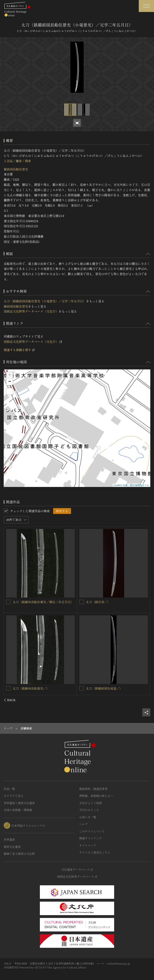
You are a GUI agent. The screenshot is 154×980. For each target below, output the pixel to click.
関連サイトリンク (91, 838)
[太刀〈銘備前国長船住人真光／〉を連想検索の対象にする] (81, 688)
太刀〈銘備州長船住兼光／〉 (33, 688)
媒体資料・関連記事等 (93, 789)
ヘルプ (84, 824)
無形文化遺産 (12, 847)
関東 (28, 161)
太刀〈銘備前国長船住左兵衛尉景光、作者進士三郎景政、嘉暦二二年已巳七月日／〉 (43, 604)
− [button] (10, 382)
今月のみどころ (89, 810)
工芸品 (8, 161)
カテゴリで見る (14, 796)
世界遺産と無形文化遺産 (19, 803)
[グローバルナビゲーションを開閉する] (146, 6)
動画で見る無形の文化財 (19, 854)
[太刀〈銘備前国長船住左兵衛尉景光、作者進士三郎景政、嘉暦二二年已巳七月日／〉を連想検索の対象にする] (8, 602)
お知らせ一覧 (88, 817)
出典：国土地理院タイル (136, 485)
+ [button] (10, 375)
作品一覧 (9, 789)
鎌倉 (19, 161)
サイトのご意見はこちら (95, 852)
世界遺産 (9, 839)
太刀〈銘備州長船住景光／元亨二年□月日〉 (116, 602)
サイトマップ (88, 845)
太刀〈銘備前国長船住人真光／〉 (109, 688)
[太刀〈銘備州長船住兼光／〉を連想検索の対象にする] (8, 688)
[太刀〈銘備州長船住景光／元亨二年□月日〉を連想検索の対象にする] (81, 602)
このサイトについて (92, 831)
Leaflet (117, 485)
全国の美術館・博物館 (18, 810)
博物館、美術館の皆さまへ (96, 796)
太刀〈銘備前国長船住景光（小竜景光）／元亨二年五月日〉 (45, 301)
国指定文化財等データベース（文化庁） (31, 311)
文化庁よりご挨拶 (91, 803)
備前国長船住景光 (16, 169)
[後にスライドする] (145, 700)
